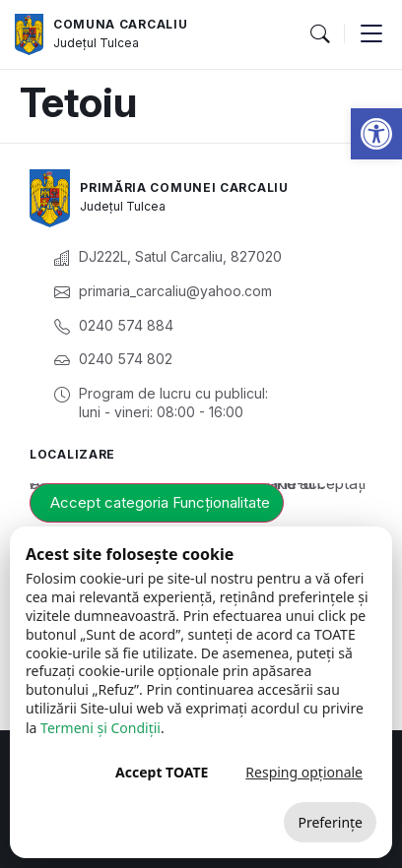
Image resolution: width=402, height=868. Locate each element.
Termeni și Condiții (100, 728)
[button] (376, 134)
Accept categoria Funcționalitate (160, 502)
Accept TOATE (162, 772)
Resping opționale (304, 772)
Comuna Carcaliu (121, 24)
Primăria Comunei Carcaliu (184, 187)
